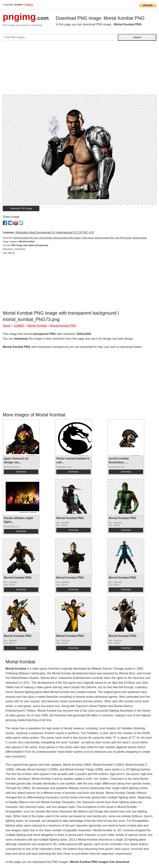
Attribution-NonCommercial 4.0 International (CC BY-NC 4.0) (54, 232)
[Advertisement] (79, 69)
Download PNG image (21, 208)
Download (21, 472)
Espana (29, 4)
